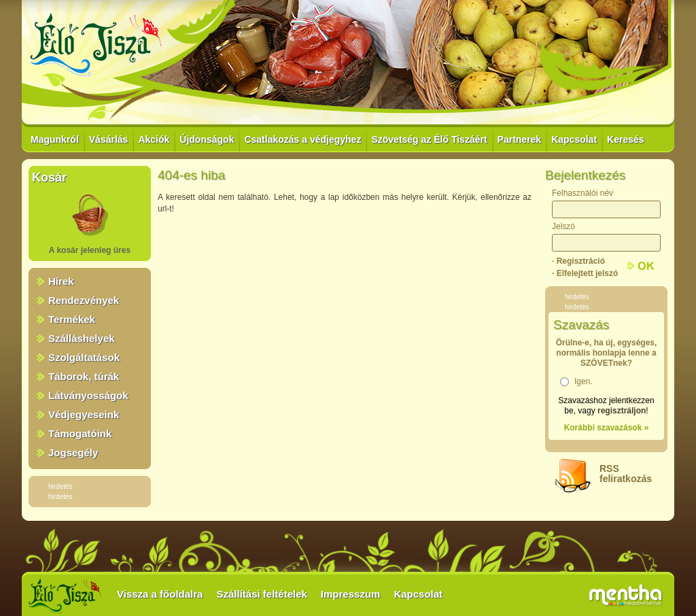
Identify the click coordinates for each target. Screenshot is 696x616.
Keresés (626, 139)
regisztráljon (622, 411)
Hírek (61, 281)
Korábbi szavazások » (607, 428)
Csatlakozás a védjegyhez (302, 139)
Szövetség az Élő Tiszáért (429, 139)
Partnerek (520, 139)
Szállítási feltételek (261, 594)
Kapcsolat (574, 139)
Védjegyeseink (84, 414)
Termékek (72, 319)
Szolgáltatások (84, 357)
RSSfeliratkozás (626, 474)
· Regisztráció (578, 261)
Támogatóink (80, 433)
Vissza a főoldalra (160, 594)
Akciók (154, 139)
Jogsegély (73, 452)
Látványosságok (88, 395)
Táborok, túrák (84, 376)
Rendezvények (84, 300)
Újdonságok (207, 139)
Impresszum (351, 594)
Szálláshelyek (82, 338)
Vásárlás (109, 139)
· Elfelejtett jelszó (585, 273)
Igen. (584, 381)
